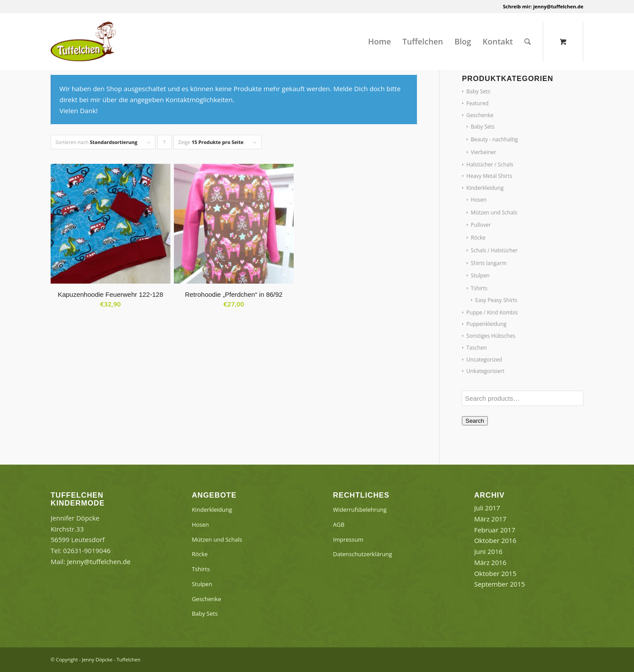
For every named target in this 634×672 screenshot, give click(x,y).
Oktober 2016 (495, 540)
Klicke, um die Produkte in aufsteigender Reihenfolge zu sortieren (165, 144)
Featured (477, 103)
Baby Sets (478, 91)
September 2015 (499, 584)
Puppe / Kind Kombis (492, 312)
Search (475, 421)
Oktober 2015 (495, 573)
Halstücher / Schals (490, 164)
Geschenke (480, 115)
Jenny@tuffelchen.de (99, 561)
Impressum (348, 539)
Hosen (479, 200)
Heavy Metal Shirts (489, 176)
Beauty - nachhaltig (494, 139)
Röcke (478, 238)
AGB (339, 524)
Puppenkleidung (486, 324)
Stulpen (480, 275)
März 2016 (490, 562)
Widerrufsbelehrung (360, 510)
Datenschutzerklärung (362, 554)
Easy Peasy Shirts (496, 300)
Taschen (476, 348)
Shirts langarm (488, 263)
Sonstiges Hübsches (491, 336)
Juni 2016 (488, 551)
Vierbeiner (483, 152)
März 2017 (490, 519)
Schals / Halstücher (494, 250)
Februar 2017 (495, 530)
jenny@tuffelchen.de (558, 6)
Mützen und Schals (494, 212)
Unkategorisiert (485, 371)
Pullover (481, 225)
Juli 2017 (487, 508)
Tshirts (479, 288)
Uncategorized (484, 360)
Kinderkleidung (485, 188)
